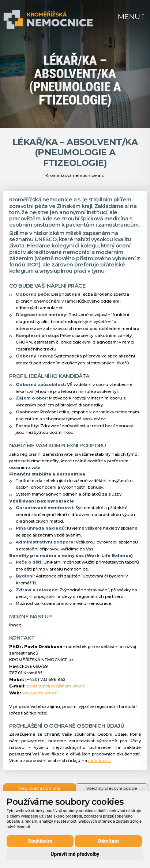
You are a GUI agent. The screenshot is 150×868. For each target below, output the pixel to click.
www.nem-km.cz (40, 693)
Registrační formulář (40, 789)
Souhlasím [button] (40, 841)
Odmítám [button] (108, 841)
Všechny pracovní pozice (112, 789)
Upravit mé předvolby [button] (75, 854)
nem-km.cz (100, 761)
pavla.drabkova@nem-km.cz (56, 686)
